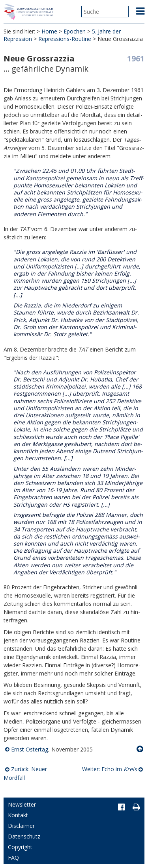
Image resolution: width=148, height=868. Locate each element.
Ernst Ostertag (30, 749)
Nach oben (141, 749)
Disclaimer (21, 826)
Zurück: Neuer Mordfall (25, 773)
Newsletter (22, 804)
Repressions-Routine (65, 39)
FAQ (13, 858)
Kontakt (18, 815)
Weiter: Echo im (110, 769)
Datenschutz (24, 836)
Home (49, 31)
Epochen (75, 31)
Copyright (20, 847)
